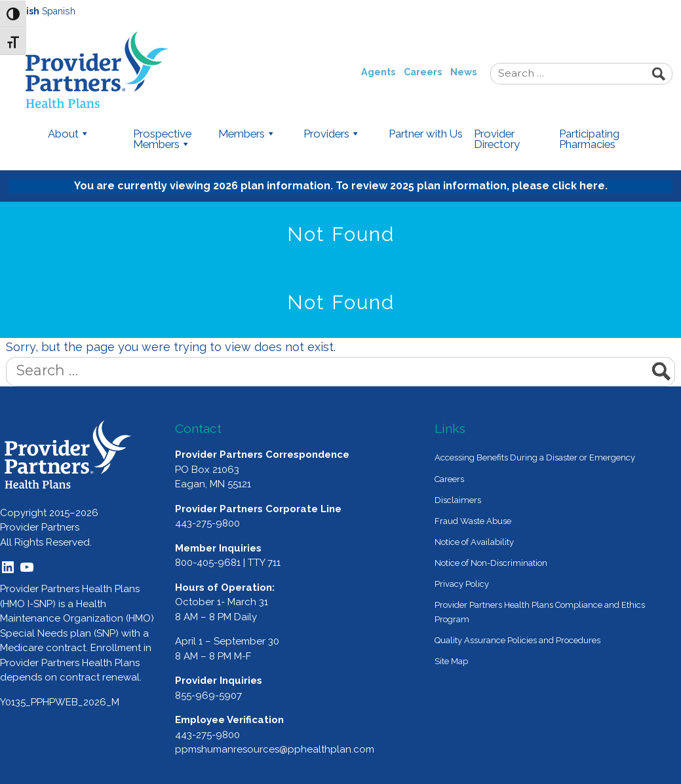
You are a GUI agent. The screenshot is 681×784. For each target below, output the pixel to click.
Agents (378, 72)
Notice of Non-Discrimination (491, 563)
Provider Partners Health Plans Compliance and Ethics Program (540, 612)
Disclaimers (458, 500)
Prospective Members (162, 140)
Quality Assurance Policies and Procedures (517, 640)
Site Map (451, 661)
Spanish (59, 11)
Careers (423, 72)
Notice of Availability (474, 542)
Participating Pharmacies (589, 140)
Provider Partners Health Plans (128, 70)
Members (247, 134)
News (463, 72)
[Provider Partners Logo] (68, 455)
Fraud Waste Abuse (473, 521)
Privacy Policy (462, 584)
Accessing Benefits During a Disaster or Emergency (535, 457)
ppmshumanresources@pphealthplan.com (275, 749)
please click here (558, 186)
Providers (332, 134)
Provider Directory (497, 140)
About (69, 134)
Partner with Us (426, 134)
